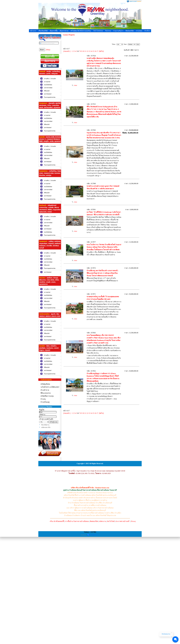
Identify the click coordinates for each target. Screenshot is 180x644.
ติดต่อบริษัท (130, 31)
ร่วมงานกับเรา (118, 31)
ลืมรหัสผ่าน (45, 425)
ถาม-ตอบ (139, 31)
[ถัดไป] (101, 51)
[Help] (48, 50)
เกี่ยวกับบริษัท (43, 31)
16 (95, 51)
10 (83, 51)
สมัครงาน (103, 629)
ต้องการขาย (64, 31)
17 (97, 51)
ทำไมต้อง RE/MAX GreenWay (81, 31)
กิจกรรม (108, 31)
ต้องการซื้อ (54, 31)
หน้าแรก (33, 31)
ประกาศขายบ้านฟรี (122, 629)
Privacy (133, 629)
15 (93, 51)
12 (87, 51)
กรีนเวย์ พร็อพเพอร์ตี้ (57, 629)
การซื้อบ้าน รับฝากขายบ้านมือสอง (77, 629)
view (75, 98)
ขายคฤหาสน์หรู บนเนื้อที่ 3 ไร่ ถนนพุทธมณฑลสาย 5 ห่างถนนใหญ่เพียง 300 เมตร (97, 390)
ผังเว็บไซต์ (111, 629)
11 (85, 51)
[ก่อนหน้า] (67, 51)
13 (89, 51)
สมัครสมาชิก (46, 427)
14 (91, 51)
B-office (147, 31)
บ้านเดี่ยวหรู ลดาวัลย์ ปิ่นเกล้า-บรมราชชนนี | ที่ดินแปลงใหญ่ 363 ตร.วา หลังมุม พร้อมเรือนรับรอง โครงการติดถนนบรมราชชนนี (97, 360)
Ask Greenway (98, 31)
